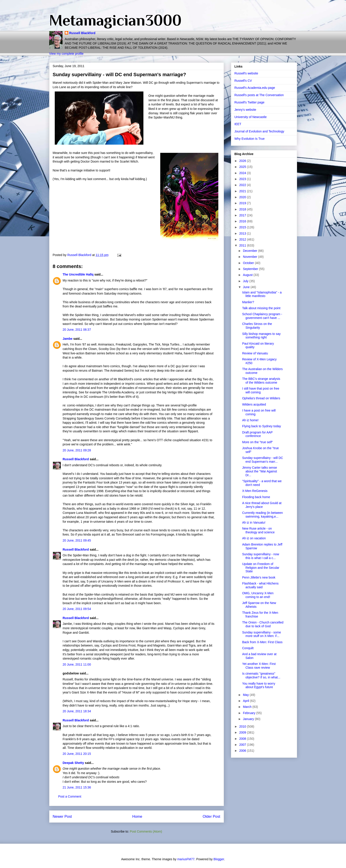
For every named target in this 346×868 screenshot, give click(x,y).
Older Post (211, 817)
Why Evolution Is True (250, 139)
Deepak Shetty (73, 763)
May (246, 695)
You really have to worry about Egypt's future (259, 685)
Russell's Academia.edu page (255, 88)
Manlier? (248, 302)
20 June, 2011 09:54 (77, 609)
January (249, 719)
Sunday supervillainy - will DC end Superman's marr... (262, 460)
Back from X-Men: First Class (262, 642)
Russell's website (246, 73)
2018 (243, 209)
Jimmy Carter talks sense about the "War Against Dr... (259, 471)
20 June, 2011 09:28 (77, 450)
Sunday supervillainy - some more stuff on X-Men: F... (261, 634)
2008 (243, 739)
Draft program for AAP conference (257, 434)
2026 (243, 161)
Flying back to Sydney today (261, 426)
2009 (243, 732)
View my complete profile (66, 54)
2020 (243, 197)
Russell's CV (243, 81)
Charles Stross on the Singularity (257, 326)
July (246, 281)
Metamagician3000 (115, 20)
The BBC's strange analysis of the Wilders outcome (261, 381)
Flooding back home (256, 497)
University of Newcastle (251, 117)
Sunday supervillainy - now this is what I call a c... (261, 556)
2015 (243, 227)
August (248, 275)
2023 (243, 179)
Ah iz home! (250, 420)
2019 (243, 203)
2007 (243, 745)
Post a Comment (70, 796)
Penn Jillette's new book (259, 577)
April (246, 701)
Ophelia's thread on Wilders (261, 398)
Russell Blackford (82, 33)
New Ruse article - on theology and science (258, 530)
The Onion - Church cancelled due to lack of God (263, 624)
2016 (243, 221)
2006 (243, 751)
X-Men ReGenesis (255, 491)
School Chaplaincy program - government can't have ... (262, 316)
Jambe (68, 339)
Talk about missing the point (261, 308)
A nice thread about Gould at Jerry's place (262, 505)
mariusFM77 (186, 859)
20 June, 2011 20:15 (77, 754)
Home (137, 817)
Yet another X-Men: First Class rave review (259, 666)
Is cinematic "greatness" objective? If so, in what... (261, 675)
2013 (243, 233)
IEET (238, 124)
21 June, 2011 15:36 (77, 787)
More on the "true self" (257, 442)
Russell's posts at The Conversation (259, 95)
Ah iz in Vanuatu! (254, 522)
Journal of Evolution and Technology (259, 131)
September (251, 269)
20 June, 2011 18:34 (77, 711)
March (248, 707)
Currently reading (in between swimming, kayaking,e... (262, 515)
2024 (243, 173)
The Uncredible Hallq (78, 274)
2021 (243, 191)
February (250, 713)
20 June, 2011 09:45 (77, 540)
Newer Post (62, 817)
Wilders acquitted (254, 404)
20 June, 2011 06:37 (77, 330)
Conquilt (248, 648)
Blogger (219, 859)
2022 (243, 185)
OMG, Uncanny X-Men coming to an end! (258, 595)
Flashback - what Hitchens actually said (260, 585)
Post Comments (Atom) (146, 831)
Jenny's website (245, 110)
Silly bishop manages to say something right (261, 336)
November (250, 257)
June (247, 287)
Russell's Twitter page (249, 102)
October (249, 263)
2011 (243, 245)
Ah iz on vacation (254, 538)
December (250, 251)
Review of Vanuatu (255, 353)
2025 (243, 167)
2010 (243, 726)
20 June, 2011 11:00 (77, 664)
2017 (243, 215)
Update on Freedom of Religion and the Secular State (261, 568)
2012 (243, 239)
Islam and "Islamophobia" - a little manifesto (262, 294)
